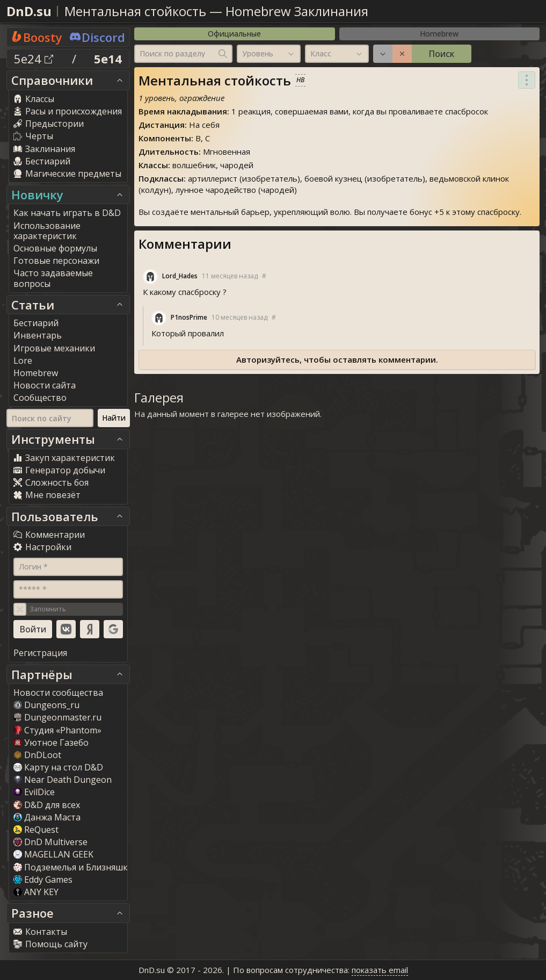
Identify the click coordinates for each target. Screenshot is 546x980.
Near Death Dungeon (63, 780)
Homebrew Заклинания (297, 11)
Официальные (234, 34)
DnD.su (29, 11)
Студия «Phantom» (57, 730)
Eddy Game (43, 880)
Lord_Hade (180, 276)
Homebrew (439, 34)
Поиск (441, 54)
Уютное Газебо (51, 743)
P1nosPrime (189, 317)
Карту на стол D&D (58, 767)
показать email (380, 970)
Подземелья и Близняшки (73, 867)
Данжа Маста (47, 817)
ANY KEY (36, 892)
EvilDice (34, 792)
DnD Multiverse (50, 842)
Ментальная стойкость (135, 11)
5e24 (34, 59)
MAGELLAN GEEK (53, 854)
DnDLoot (37, 755)
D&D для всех (47, 805)
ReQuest (36, 830)
